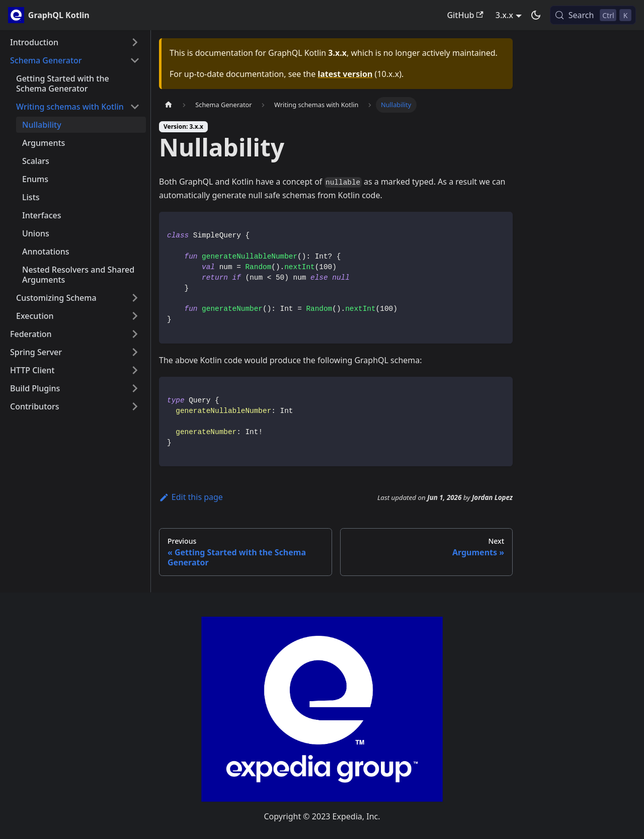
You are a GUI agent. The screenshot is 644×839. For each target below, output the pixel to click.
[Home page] (169, 105)
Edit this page (191, 497)
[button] (75, 42)
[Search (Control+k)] (593, 15)
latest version (345, 74)
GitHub (465, 15)
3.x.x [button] (504, 15)
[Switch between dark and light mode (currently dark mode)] (536, 15)
